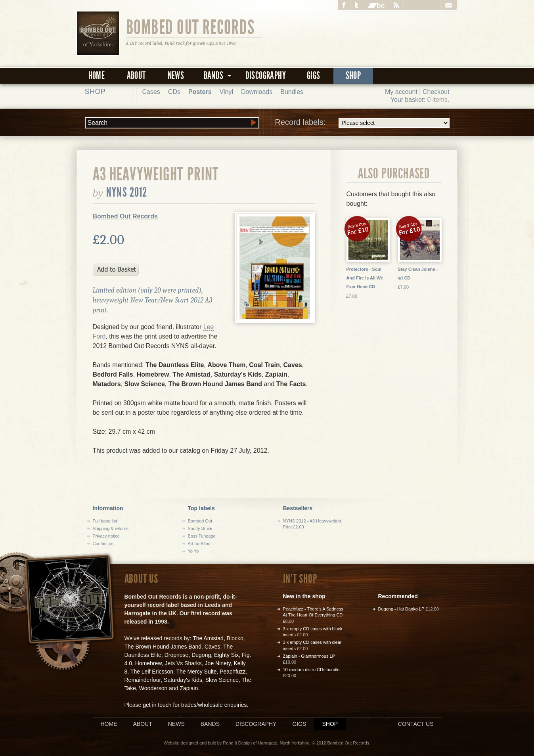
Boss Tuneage (202, 536)
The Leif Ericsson (152, 672)
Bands (210, 724)
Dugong (201, 655)
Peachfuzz (233, 672)
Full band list (105, 521)
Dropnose (177, 655)
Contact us (103, 544)
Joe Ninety (218, 663)
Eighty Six (226, 655)
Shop (353, 76)
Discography (266, 76)
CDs (174, 92)
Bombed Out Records (190, 27)
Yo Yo (193, 551)
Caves (212, 647)
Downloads (257, 92)
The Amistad (208, 638)
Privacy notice (106, 536)
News (176, 76)
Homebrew (148, 663)
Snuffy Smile (200, 528)
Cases (151, 92)
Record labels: (362, 123)
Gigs (314, 76)
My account (401, 92)
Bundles (292, 92)
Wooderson (153, 688)
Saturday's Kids (183, 680)
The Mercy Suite (197, 672)
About (136, 76)
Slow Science (222, 680)
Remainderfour (143, 680)
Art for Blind (199, 544)
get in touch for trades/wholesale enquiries (195, 705)
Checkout (436, 92)
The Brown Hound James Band (163, 647)
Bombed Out (200, 521)
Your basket (407, 100)
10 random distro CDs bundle (311, 670)
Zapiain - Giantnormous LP (309, 656)
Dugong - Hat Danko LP (401, 609)
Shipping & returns (111, 528)
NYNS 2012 (127, 192)
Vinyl (226, 92)
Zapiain (189, 688)
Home (97, 76)
